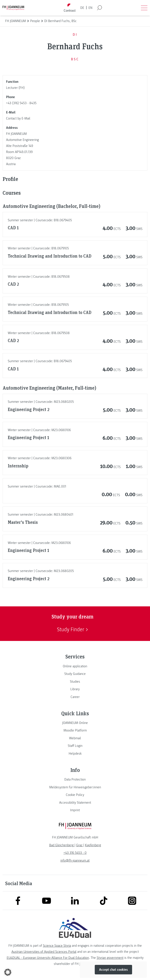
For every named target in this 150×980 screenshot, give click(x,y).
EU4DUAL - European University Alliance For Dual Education (48, 958)
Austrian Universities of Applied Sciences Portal (44, 952)
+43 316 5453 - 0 (75, 853)
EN (90, 8)
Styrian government (110, 958)
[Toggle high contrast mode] (69, 8)
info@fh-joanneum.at (75, 860)
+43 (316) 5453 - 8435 (21, 103)
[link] (75, 666)
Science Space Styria (57, 946)
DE (82, 8)
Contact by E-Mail (18, 118)
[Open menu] (144, 8)
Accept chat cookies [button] (113, 970)
